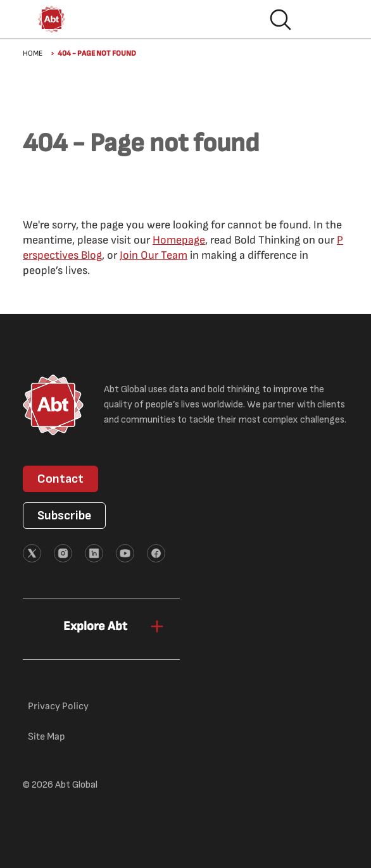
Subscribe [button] (64, 516)
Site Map (47, 737)
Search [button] (280, 20)
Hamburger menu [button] (321, 20)
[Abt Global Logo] (52, 19)
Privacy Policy (58, 706)
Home (33, 53)
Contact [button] (60, 479)
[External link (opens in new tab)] (32, 553)
